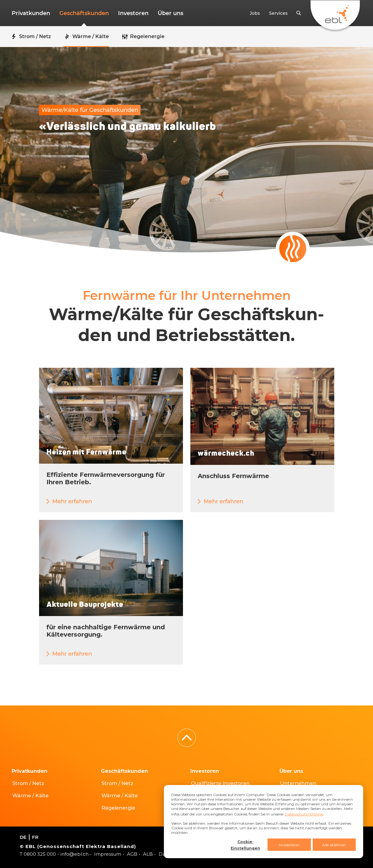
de (23, 837)
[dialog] (264, 822)
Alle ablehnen (334, 845)
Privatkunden (31, 13)
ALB (148, 854)
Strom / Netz (28, 783)
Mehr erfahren (72, 501)
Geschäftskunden (84, 13)
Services (278, 13)
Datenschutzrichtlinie (304, 814)
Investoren (133, 13)
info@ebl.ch (75, 854)
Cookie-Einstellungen (245, 845)
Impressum (108, 854)
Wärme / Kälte (30, 796)
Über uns (171, 13)
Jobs (255, 13)
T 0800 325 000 (38, 854)
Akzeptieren (289, 845)
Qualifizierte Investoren (220, 783)
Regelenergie (118, 808)
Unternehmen (298, 783)
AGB (132, 854)
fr (35, 837)
